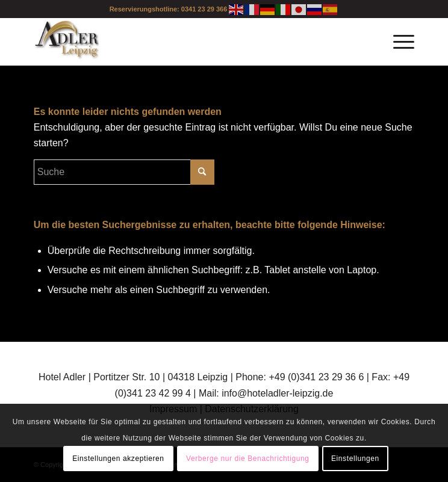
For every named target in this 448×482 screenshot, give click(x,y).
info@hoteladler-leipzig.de (277, 393)
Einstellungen (355, 459)
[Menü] (398, 42)
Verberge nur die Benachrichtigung (248, 459)
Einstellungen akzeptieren (118, 459)
